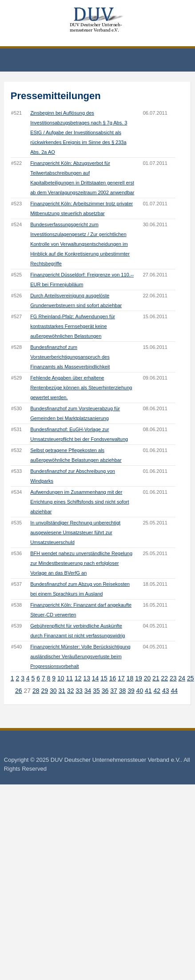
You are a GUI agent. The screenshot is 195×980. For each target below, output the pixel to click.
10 (61, 678)
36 (105, 691)
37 (114, 691)
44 (174, 691)
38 (123, 691)
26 (19, 691)
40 (140, 691)
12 (78, 678)
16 (113, 678)
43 (166, 691)
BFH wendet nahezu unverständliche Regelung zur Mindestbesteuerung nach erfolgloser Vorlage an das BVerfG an (81, 563)
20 (147, 678)
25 (191, 678)
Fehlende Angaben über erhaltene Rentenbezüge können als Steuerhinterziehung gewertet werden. (81, 388)
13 (87, 678)
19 (139, 678)
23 (173, 678)
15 (104, 678)
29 (44, 691)
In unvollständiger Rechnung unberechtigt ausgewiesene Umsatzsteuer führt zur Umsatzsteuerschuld (75, 532)
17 (121, 678)
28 (36, 691)
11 (69, 678)
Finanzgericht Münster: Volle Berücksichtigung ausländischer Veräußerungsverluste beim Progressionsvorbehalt (80, 656)
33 (79, 691)
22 (165, 678)
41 (148, 691)
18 (130, 678)
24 (182, 678)
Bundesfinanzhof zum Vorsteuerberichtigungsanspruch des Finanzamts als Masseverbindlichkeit (70, 357)
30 (53, 691)
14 (96, 678)
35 (96, 691)
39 (131, 691)
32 (71, 691)
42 (157, 691)
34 (88, 691)
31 (62, 691)
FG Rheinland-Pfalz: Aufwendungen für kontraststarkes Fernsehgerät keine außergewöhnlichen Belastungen (73, 326)
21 (156, 678)
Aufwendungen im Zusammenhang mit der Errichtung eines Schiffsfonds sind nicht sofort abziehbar (80, 502)
